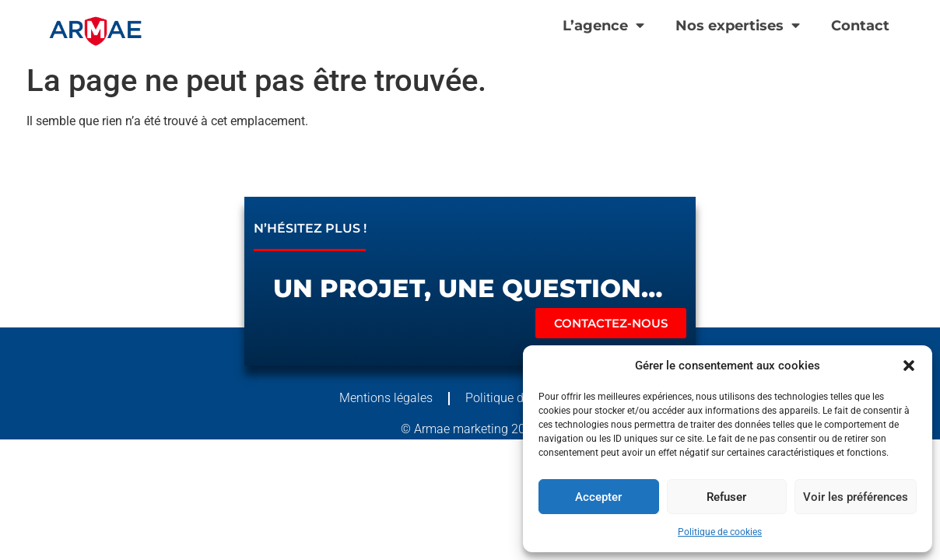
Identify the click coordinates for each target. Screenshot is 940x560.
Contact (860, 25)
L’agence (603, 26)
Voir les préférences (856, 497)
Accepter (598, 497)
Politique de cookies (720, 532)
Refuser (726, 497)
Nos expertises (738, 26)
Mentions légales (386, 398)
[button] (909, 366)
